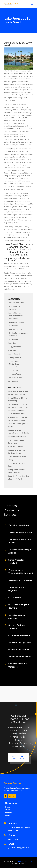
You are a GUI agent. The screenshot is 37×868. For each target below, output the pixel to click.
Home (7, 807)
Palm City (14, 370)
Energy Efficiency (14, 347)
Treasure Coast (14, 361)
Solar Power (14, 339)
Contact (8, 816)
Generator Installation (18, 322)
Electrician (12, 343)
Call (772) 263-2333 (18, 758)
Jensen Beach (16, 367)
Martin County (15, 364)
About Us (9, 810)
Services (8, 813)
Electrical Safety (14, 306)
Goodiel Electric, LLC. (25, 861)
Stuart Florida (16, 374)
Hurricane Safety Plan (16, 447)
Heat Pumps (14, 326)
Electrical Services (15, 313)
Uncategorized (13, 381)
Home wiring (13, 350)
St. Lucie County (15, 378)
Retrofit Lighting (16, 329)
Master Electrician (15, 354)
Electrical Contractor (16, 303)
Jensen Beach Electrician (17, 437)
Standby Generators (16, 358)
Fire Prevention (15, 309)
